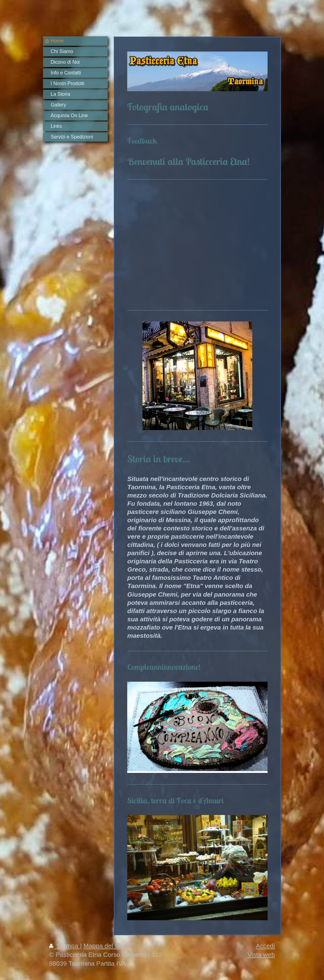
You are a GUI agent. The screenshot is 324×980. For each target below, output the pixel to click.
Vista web (261, 955)
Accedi (265, 946)
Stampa (65, 946)
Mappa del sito (104, 946)
